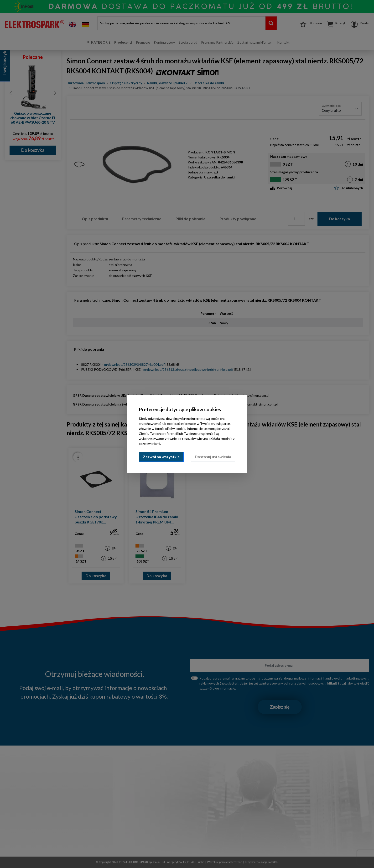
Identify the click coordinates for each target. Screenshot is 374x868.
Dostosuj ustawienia (213, 457)
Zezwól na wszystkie (161, 457)
